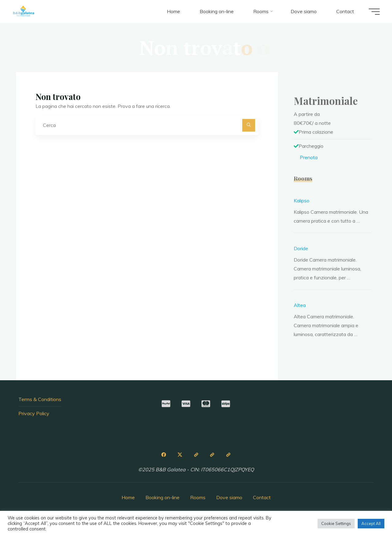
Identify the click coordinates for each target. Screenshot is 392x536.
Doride (301, 248)
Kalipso (302, 201)
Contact (262, 497)
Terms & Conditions (40, 399)
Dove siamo (229, 497)
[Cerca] (249, 125)
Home (128, 497)
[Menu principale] (374, 12)
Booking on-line (162, 497)
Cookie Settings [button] (336, 523)
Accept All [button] (371, 523)
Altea (300, 305)
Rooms (198, 497)
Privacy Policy (34, 413)
